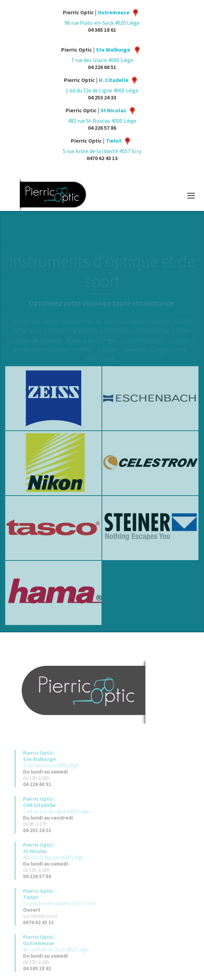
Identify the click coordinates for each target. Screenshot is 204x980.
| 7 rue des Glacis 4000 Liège (56, 759)
